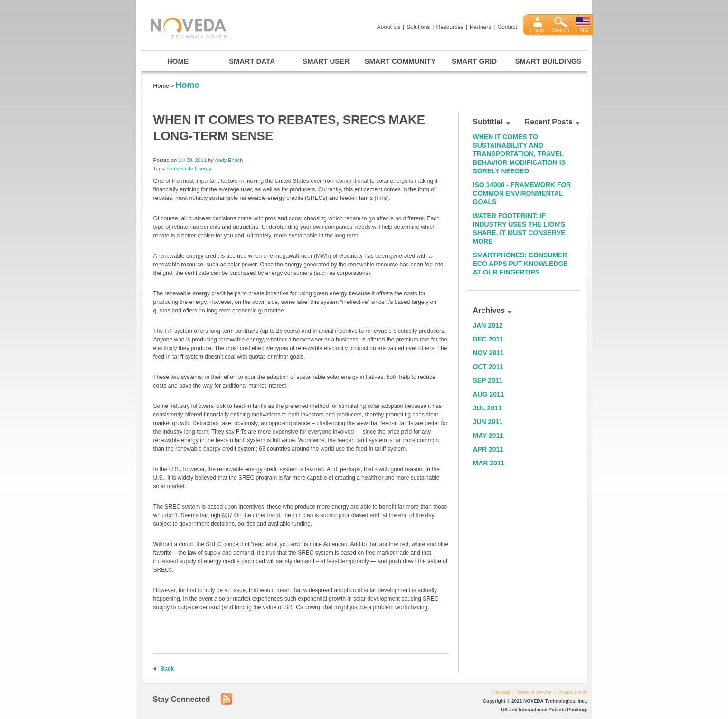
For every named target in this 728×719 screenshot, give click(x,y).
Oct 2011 (488, 367)
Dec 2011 (488, 339)
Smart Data (252, 61)
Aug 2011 (489, 394)
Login (537, 30)
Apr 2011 (488, 449)
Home (178, 61)
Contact (507, 27)
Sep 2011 (488, 380)
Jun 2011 (488, 422)
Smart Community (400, 61)
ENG (583, 30)
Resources (449, 27)
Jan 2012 (488, 325)
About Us (389, 27)
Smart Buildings (548, 61)
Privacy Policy (572, 693)
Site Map (501, 693)
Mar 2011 (489, 463)
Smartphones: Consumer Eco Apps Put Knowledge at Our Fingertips (520, 264)
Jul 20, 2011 (192, 160)
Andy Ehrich (229, 160)
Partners (480, 27)
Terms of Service (534, 693)
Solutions (418, 27)
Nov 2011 (488, 353)
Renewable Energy (189, 169)
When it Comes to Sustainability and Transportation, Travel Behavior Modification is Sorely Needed (519, 154)
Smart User (326, 61)
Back (167, 669)
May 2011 (488, 435)
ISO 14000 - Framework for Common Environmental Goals (522, 193)
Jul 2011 (487, 408)
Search (560, 30)
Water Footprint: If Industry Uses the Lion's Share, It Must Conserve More (519, 228)
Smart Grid (474, 61)
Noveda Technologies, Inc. (184, 26)
